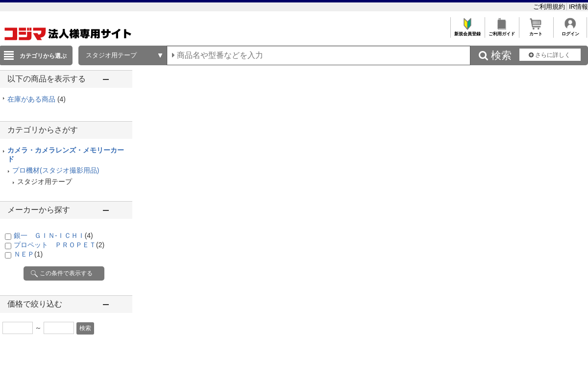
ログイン (570, 31)
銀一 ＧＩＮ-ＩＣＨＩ (53, 235)
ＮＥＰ (28, 254)
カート (536, 31)
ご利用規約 (550, 7)
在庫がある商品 (37, 99)
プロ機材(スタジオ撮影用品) (56, 170)
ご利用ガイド (502, 31)
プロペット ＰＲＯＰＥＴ (59, 245)
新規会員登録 (467, 31)
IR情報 (578, 7)
